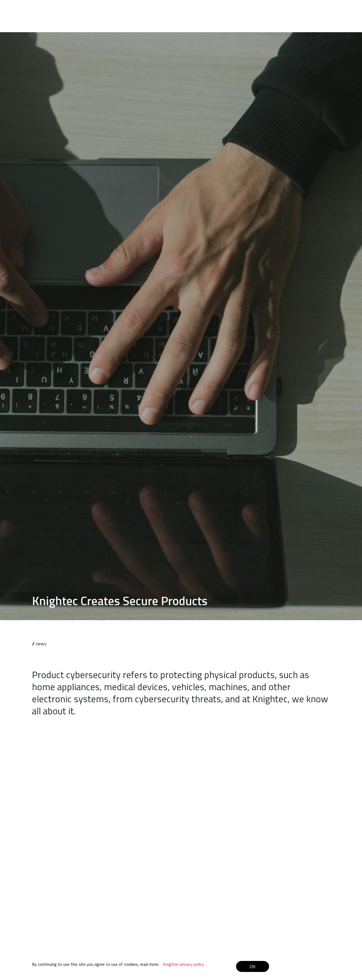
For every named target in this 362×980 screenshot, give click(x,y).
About (249, 11)
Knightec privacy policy (184, 964)
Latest (294, 11)
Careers (272, 11)
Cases (229, 11)
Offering (207, 11)
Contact (317, 11)
